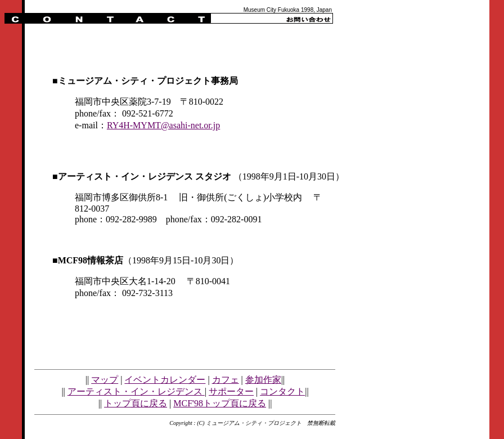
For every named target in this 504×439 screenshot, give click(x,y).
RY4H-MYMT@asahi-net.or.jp (163, 125)
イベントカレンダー (165, 380)
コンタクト (282, 391)
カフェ (226, 380)
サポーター (231, 391)
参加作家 (263, 380)
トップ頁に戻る (136, 403)
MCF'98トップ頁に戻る (220, 403)
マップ (105, 380)
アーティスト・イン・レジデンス (136, 391)
